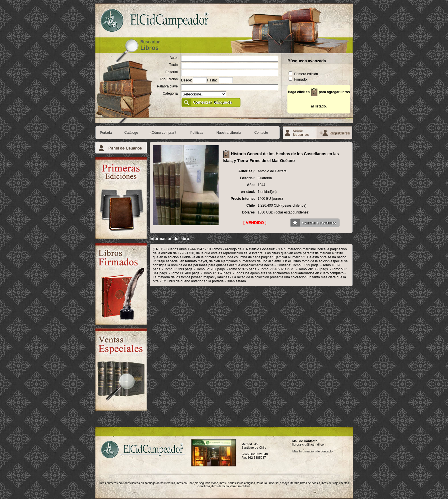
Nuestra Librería (229, 133)
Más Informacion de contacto (312, 451)
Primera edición (303, 74)
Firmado (298, 79)
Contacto (261, 133)
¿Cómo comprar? (163, 133)
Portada (106, 133)
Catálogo (131, 133)
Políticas (197, 133)
